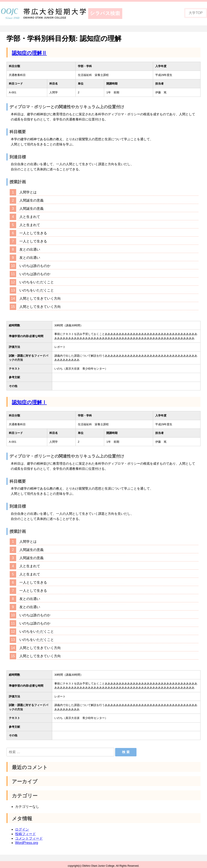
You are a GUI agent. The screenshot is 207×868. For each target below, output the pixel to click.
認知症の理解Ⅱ (29, 53)
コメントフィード (29, 836)
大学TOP (196, 13)
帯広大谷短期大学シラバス (65, 14)
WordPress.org (27, 840)
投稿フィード (25, 831)
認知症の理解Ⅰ (29, 402)
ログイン (22, 827)
